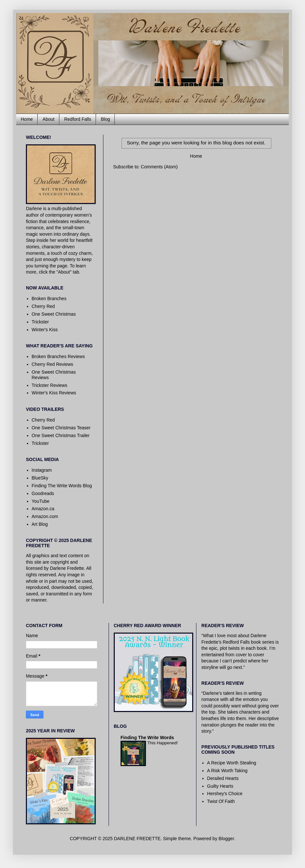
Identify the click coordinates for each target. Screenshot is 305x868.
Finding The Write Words (147, 738)
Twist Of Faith (221, 801)
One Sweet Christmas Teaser (61, 428)
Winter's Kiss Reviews (54, 393)
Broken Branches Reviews (58, 356)
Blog (105, 119)
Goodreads (43, 493)
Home (27, 119)
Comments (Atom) (159, 167)
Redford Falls (78, 119)
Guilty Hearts (220, 786)
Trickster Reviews (50, 385)
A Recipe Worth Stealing (232, 763)
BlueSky (40, 478)
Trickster (40, 322)
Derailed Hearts (223, 778)
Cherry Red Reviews (53, 364)
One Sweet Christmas (54, 314)
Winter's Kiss (45, 330)
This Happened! (163, 743)
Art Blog (40, 524)
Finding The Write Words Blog (62, 486)
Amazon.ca (43, 509)
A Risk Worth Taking (227, 771)
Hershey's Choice (225, 794)
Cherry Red (43, 306)
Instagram (42, 470)
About (48, 119)
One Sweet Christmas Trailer (61, 435)
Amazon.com (45, 516)
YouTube (41, 501)
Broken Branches (49, 299)
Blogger (226, 839)
